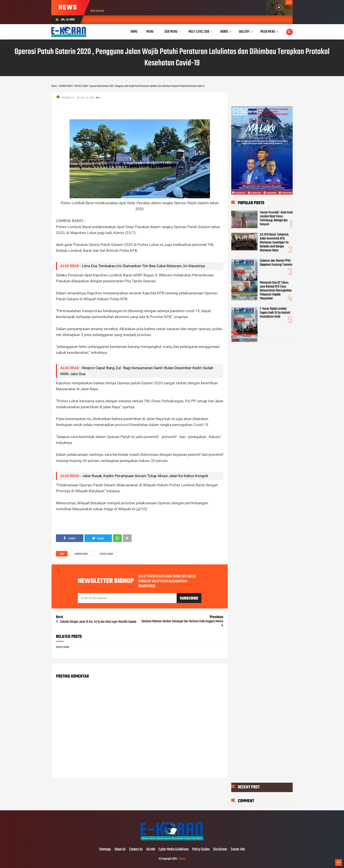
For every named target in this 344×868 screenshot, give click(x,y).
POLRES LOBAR (106, 554)
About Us (120, 850)
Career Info (238, 850)
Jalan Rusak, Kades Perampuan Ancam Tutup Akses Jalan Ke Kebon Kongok (145, 476)
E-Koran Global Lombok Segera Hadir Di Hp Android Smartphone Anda (275, 313)
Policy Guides (201, 850)
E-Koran (181, 859)
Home (134, 32)
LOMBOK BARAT (81, 554)
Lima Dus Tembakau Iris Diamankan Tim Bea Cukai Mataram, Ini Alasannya (143, 266)
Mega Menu (268, 32)
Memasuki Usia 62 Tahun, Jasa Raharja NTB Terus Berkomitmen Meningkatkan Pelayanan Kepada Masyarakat (276, 291)
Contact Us (136, 850)
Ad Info (151, 850)
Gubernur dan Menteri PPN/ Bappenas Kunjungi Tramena (276, 263)
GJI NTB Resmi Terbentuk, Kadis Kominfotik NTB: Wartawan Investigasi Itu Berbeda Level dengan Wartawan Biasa (274, 243)
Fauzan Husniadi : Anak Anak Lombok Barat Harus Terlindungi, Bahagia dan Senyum (276, 218)
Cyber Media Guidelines (174, 850)
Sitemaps (105, 850)
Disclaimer (220, 850)
